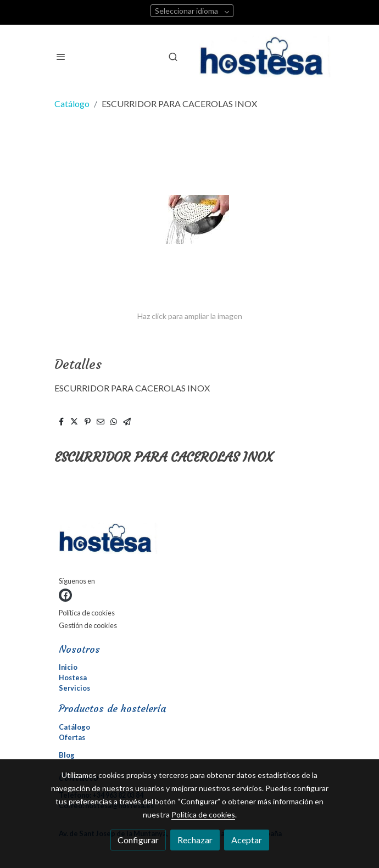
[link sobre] (189, 541)
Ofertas (72, 737)
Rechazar (195, 840)
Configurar (138, 840)
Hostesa (73, 677)
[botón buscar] (173, 57)
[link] (265, 57)
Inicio (68, 667)
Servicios (74, 688)
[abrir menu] (61, 57)
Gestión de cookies (88, 625)
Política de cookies (87, 613)
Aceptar (247, 840)
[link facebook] (65, 595)
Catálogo (72, 103)
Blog (67, 755)
